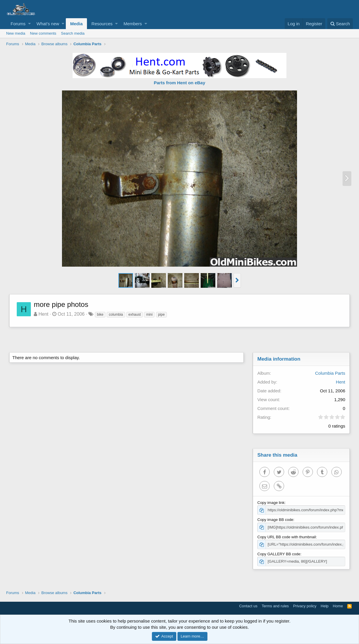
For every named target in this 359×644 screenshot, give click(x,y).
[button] (30, 24)
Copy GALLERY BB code (279, 554)
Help (325, 606)
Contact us (248, 606)
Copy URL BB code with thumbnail (287, 537)
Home (338, 606)
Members (133, 24)
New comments (43, 33)
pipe (161, 315)
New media (16, 33)
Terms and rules (275, 606)
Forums (18, 24)
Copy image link (271, 503)
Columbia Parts (330, 373)
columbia (116, 315)
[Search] (340, 24)
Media (77, 24)
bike (100, 315)
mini (149, 315)
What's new (48, 24)
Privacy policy (305, 606)
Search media (73, 33)
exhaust (135, 315)
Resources (102, 24)
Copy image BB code (275, 520)
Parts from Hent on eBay (179, 83)
